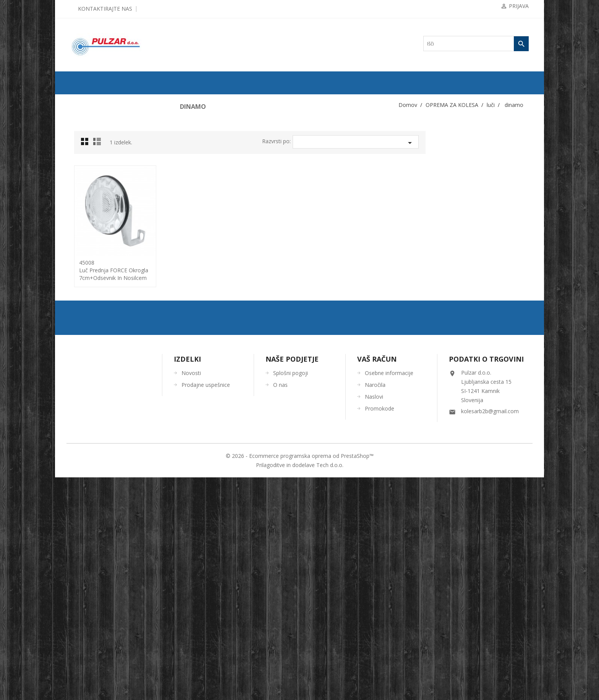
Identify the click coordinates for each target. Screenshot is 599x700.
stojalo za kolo (91, 369)
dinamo (87, 284)
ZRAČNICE (86, 137)
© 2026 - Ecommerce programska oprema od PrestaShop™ (300, 678)
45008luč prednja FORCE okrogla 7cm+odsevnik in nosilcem (217, 270)
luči (81, 235)
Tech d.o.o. (330, 688)
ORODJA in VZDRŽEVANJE (102, 479)
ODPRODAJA (88, 100)
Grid (190, 144)
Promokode (380, 631)
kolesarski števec (94, 210)
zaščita (84, 418)
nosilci (87, 296)
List (201, 144)
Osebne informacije (389, 596)
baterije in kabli (95, 308)
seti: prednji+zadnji (98, 272)
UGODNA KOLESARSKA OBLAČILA (112, 504)
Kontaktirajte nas (105, 9)
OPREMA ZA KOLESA (97, 162)
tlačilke (85, 382)
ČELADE (83, 443)
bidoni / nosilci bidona (99, 174)
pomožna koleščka (95, 345)
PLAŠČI (82, 125)
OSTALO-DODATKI (94, 491)
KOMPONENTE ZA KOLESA (103, 149)
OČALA (82, 455)
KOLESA (83, 113)
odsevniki (87, 320)
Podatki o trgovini (486, 582)
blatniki (85, 186)
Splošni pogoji (291, 596)
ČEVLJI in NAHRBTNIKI (99, 467)
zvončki (85, 406)
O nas (280, 607)
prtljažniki (87, 357)
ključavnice (89, 198)
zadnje (87, 259)
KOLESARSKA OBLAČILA (101, 430)
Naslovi (374, 619)
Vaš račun (377, 582)
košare (84, 223)
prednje (87, 247)
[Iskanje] (476, 44)
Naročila (375, 607)
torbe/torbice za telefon (99, 394)
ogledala (86, 333)
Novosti (191, 596)
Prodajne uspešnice (206, 607)
